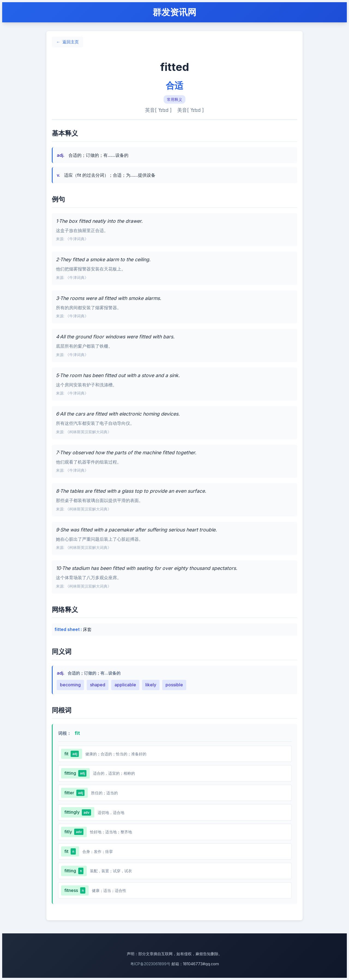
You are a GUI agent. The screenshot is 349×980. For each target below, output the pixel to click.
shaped (98, 685)
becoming (70, 685)
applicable (125, 685)
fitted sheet (68, 629)
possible (174, 685)
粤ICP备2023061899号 (150, 964)
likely (151, 685)
